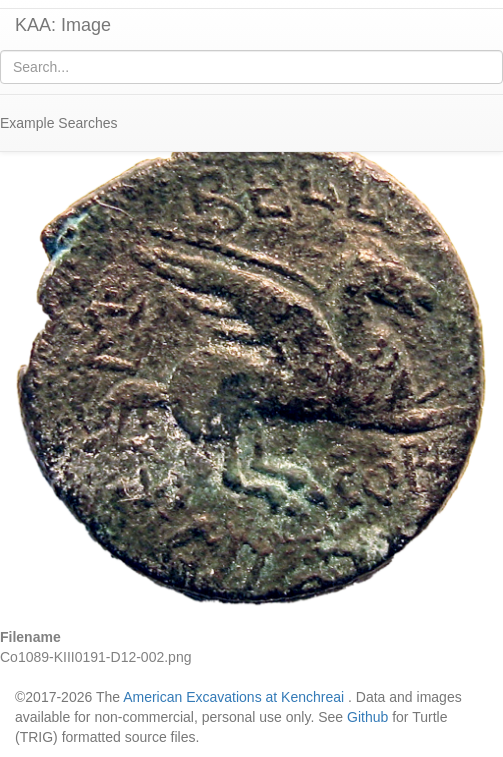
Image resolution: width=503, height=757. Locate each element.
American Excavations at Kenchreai (233, 697)
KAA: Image (63, 25)
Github (367, 717)
